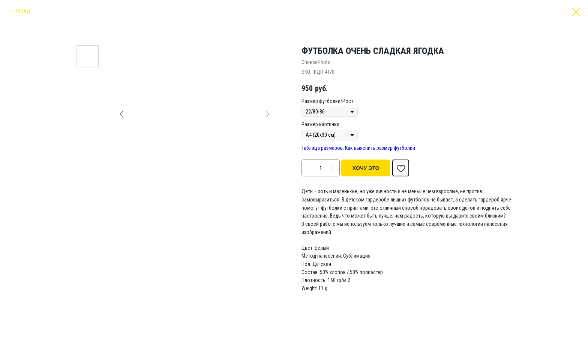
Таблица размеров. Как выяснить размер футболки (358, 148)
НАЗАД (22, 11)
